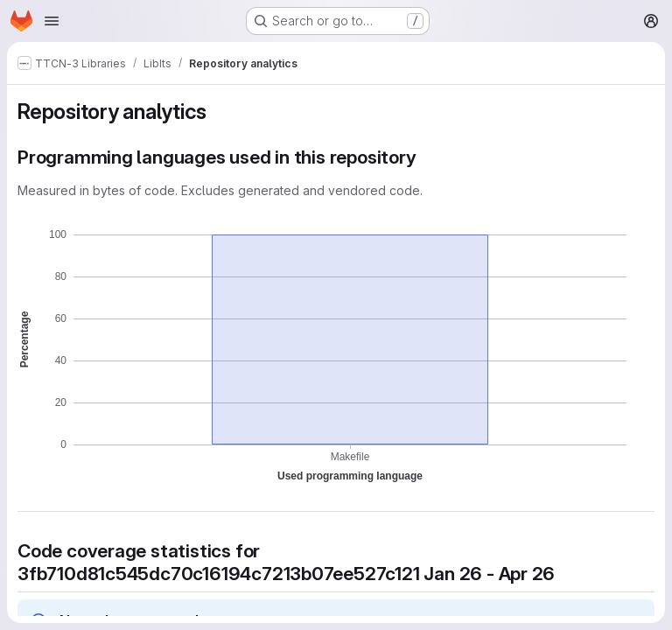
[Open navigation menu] (52, 21)
